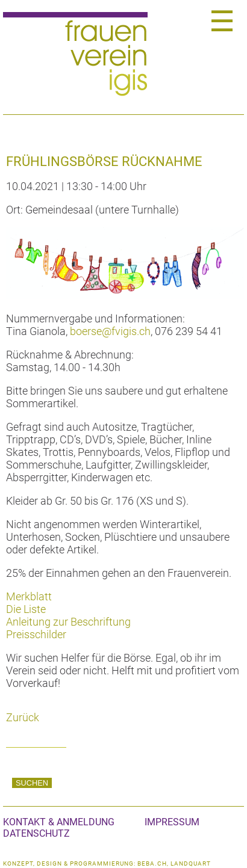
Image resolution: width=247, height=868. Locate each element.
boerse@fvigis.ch (110, 331)
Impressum (172, 822)
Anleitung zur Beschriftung (68, 622)
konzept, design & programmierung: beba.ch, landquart (107, 863)
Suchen (32, 783)
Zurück (23, 717)
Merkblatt (29, 596)
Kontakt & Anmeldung (59, 822)
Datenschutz (36, 833)
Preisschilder (36, 634)
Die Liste (26, 609)
